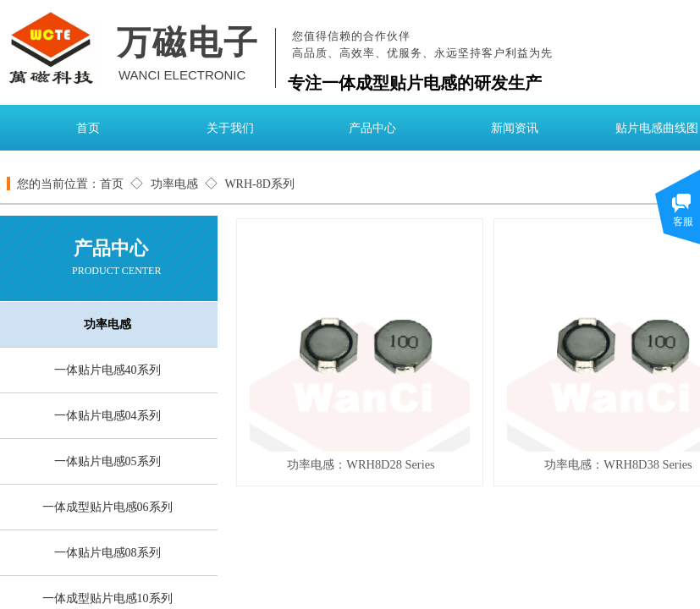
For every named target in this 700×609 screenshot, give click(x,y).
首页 (88, 128)
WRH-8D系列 (259, 184)
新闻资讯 (515, 128)
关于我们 (230, 128)
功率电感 (174, 184)
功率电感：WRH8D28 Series (361, 464)
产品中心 (372, 128)
